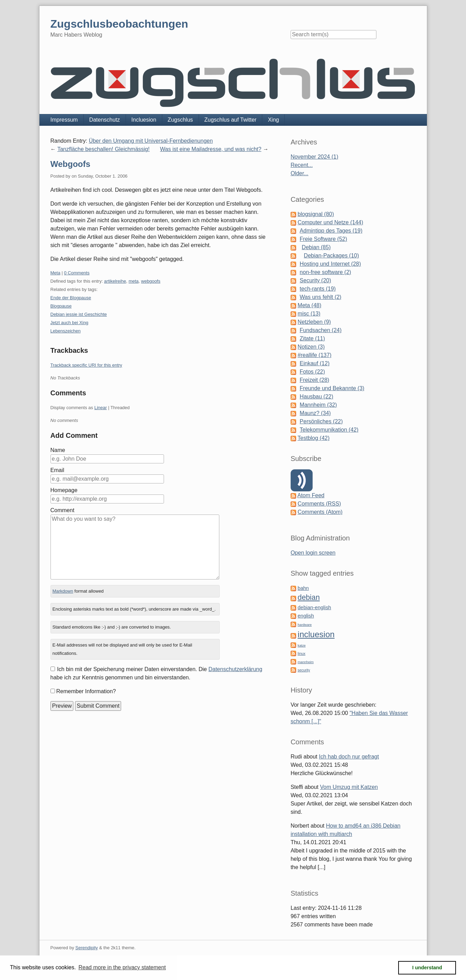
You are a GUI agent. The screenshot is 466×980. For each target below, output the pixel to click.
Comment (62, 510)
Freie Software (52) (323, 239)
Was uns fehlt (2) (320, 297)
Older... (300, 173)
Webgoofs (71, 164)
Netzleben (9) (314, 322)
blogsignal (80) (316, 214)
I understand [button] (427, 968)
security (304, 670)
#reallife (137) (314, 355)
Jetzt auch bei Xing (70, 323)
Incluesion (144, 120)
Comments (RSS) (319, 504)
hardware (305, 625)
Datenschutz (105, 120)
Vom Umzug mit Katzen (349, 787)
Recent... (302, 165)
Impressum (64, 120)
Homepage (64, 490)
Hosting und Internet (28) (330, 264)
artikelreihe (115, 281)
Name (58, 450)
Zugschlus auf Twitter (231, 120)
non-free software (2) (325, 272)
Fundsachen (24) (321, 330)
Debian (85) (316, 247)
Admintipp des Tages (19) (331, 231)
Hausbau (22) (316, 397)
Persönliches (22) (321, 421)
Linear (101, 408)
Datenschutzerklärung (235, 669)
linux (301, 653)
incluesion (316, 634)
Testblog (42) (314, 438)
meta (134, 281)
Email (57, 470)
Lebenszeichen (66, 331)
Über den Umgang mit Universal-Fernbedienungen (151, 141)
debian (309, 597)
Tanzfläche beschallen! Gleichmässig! (104, 149)
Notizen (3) (311, 347)
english (306, 616)
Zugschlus (180, 120)
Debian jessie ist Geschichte (79, 314)
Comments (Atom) (320, 512)
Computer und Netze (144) (330, 222)
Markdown (63, 591)
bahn (303, 588)
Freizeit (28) (314, 380)
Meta (56, 273)
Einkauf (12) (314, 363)
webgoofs (151, 281)
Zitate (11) (312, 338)
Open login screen (313, 553)
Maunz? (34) (315, 413)
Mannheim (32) (318, 405)
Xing (273, 120)
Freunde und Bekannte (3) (332, 388)
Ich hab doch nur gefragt (349, 757)
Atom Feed (311, 495)
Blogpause (61, 306)
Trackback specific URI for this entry (86, 365)
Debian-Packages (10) (331, 256)
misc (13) (309, 314)
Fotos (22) (312, 372)
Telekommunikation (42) (329, 430)
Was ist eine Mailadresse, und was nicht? (211, 149)
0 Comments (77, 273)
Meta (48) (309, 305)
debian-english (314, 607)
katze (301, 645)
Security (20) (315, 280)
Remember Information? (86, 691)
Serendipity (87, 948)
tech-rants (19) (318, 289)
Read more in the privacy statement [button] (122, 967)
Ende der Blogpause (71, 298)
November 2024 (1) (314, 157)
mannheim (305, 662)
